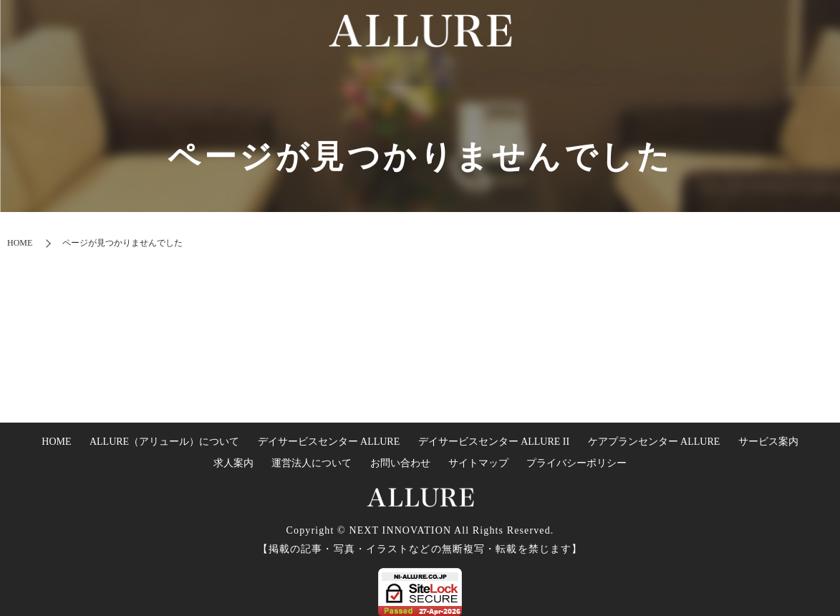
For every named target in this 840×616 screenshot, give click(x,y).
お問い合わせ (400, 463)
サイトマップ (478, 463)
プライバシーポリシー (576, 463)
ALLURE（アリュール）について (164, 442)
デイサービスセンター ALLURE (329, 442)
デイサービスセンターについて (416, 97)
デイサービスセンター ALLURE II (494, 442)
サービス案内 (768, 442)
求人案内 (695, 97)
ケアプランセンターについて (583, 97)
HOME (314, 97)
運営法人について (771, 97)
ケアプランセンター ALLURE (654, 442)
